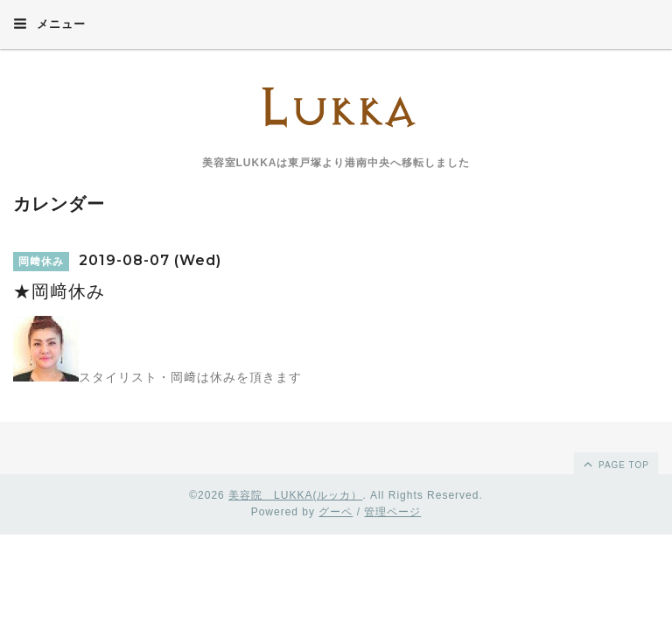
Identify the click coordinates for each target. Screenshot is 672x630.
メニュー (49, 24)
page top (615, 464)
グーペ (336, 512)
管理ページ (392, 512)
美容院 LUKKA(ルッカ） (295, 495)
